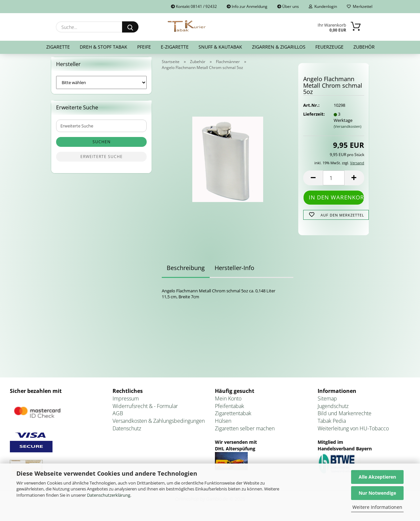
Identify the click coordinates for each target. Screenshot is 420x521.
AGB (118, 418)
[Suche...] (130, 27)
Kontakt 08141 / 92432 (194, 6)
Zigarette (58, 47)
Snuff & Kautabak (220, 47)
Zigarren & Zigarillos (279, 47)
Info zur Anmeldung (247, 6)
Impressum (126, 402)
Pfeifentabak (230, 410)
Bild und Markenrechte (345, 418)
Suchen (102, 146)
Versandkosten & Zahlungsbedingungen (159, 425)
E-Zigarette (175, 47)
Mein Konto (228, 402)
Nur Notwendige (377, 493)
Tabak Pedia (332, 425)
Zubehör (364, 47)
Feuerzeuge (329, 47)
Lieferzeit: (313, 118)
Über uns (288, 6)
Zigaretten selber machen (245, 432)
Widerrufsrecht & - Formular (145, 410)
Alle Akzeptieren (377, 477)
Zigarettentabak (233, 418)
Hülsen (223, 425)
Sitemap (327, 402)
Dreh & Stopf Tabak (104, 47)
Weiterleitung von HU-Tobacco (353, 432)
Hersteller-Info (234, 272)
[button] (313, 182)
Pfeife (144, 47)
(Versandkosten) (347, 131)
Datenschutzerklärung (109, 495)
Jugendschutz (333, 410)
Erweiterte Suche (102, 161)
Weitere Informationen (377, 507)
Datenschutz (127, 432)
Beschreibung (186, 272)
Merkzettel (360, 6)
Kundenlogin (323, 6)
